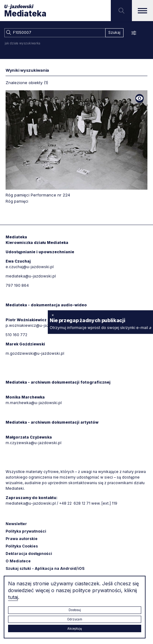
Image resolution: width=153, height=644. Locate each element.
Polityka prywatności (26, 531)
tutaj (13, 597)
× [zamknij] (53, 315)
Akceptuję (75, 628)
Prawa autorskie (22, 539)
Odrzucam (75, 619)
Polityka (22, 546)
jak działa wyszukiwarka (22, 43)
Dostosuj (75, 610)
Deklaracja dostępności (29, 554)
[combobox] (55, 33)
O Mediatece (18, 561)
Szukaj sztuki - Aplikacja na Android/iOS (45, 568)
